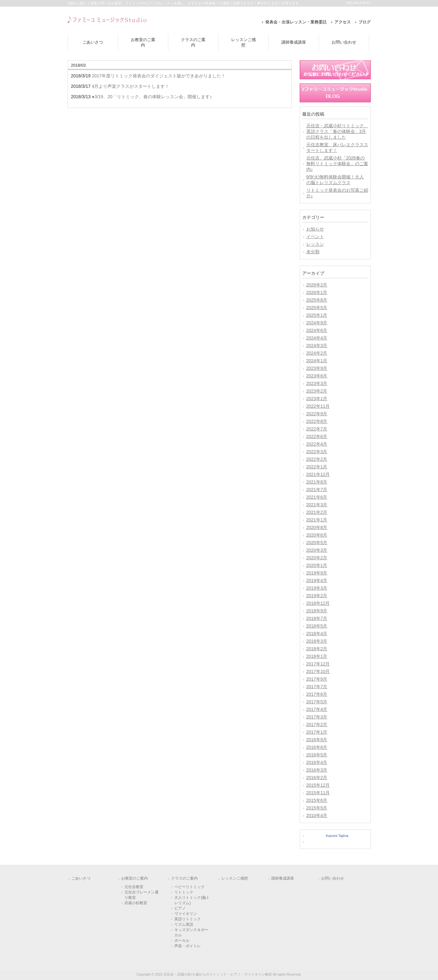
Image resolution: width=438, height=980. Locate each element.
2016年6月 (317, 747)
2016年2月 (317, 778)
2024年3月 (317, 346)
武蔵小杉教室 (136, 903)
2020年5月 (317, 543)
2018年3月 (317, 641)
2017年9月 (317, 679)
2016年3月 (317, 770)
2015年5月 (317, 808)
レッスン (315, 244)
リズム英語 (184, 924)
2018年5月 (317, 626)
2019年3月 (317, 588)
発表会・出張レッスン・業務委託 (296, 22)
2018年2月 (317, 649)
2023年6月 (317, 376)
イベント (315, 237)
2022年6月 (317, 436)
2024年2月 (317, 353)
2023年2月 (317, 391)
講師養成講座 (283, 878)
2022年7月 (317, 429)
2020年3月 (317, 550)
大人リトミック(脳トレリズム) (192, 900)
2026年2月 (317, 285)
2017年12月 (318, 664)
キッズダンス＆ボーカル (191, 932)
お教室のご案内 (135, 878)
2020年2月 (317, 558)
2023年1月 (317, 399)
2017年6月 (317, 694)
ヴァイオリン (186, 914)
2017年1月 (317, 732)
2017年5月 (317, 702)
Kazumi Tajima (337, 836)
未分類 (313, 252)
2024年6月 (317, 330)
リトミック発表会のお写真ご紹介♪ (337, 193)
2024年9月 (317, 323)
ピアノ (180, 908)
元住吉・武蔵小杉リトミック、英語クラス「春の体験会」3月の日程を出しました (337, 131)
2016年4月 (317, 762)
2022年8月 (317, 421)
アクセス (343, 22)
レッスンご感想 (235, 878)
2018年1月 (317, 656)
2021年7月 (317, 490)
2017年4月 (317, 709)
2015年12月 (318, 785)
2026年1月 (317, 292)
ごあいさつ (81, 878)
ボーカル (182, 941)
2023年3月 (317, 383)
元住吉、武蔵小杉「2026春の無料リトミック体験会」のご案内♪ (337, 164)
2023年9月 (317, 368)
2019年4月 (317, 580)
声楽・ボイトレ (188, 946)
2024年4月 (317, 338)
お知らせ (315, 229)
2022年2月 (317, 459)
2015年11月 (318, 793)
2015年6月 (317, 800)
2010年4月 (317, 815)
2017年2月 (317, 724)
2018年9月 (317, 611)
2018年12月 (318, 603)
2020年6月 (317, 535)
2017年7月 (317, 687)
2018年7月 (317, 618)
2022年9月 (317, 414)
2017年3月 (317, 717)
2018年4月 (317, 634)
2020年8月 (317, 527)
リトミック (184, 892)
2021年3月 (317, 505)
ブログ (365, 22)
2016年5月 (317, 755)
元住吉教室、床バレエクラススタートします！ (337, 147)
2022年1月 (317, 467)
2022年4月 (317, 444)
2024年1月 (317, 361)
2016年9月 (317, 740)
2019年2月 (317, 596)
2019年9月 (317, 573)
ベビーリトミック (189, 887)
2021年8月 (317, 482)
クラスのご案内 (184, 878)
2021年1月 (317, 520)
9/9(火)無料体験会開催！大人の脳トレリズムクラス (335, 180)
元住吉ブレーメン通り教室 (141, 895)
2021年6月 (317, 497)
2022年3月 (317, 452)
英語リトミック (188, 919)
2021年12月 (318, 474)
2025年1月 (317, 315)
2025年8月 (317, 300)
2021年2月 (317, 512)
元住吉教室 (134, 887)
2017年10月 (318, 671)
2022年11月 (318, 406)
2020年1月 (317, 565)
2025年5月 (317, 308)
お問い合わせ (333, 878)
